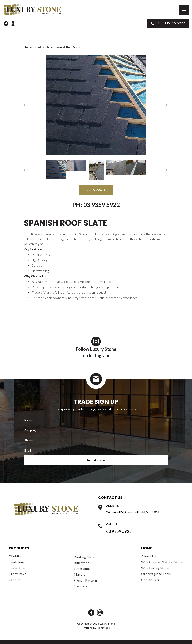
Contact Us (150, 580)
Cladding (16, 556)
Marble (80, 574)
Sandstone (17, 562)
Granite (15, 580)
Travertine (17, 568)
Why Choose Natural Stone (162, 562)
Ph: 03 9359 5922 (96, 205)
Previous (26, 105)
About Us (149, 556)
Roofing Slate (44, 47)
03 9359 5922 (168, 23)
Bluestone (82, 563)
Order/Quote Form (156, 574)
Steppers (81, 586)
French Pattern (85, 580)
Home (28, 47)
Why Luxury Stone (155, 568)
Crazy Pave (18, 574)
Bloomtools (104, 628)
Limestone (82, 569)
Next (166, 105)
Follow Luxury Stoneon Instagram (96, 347)
